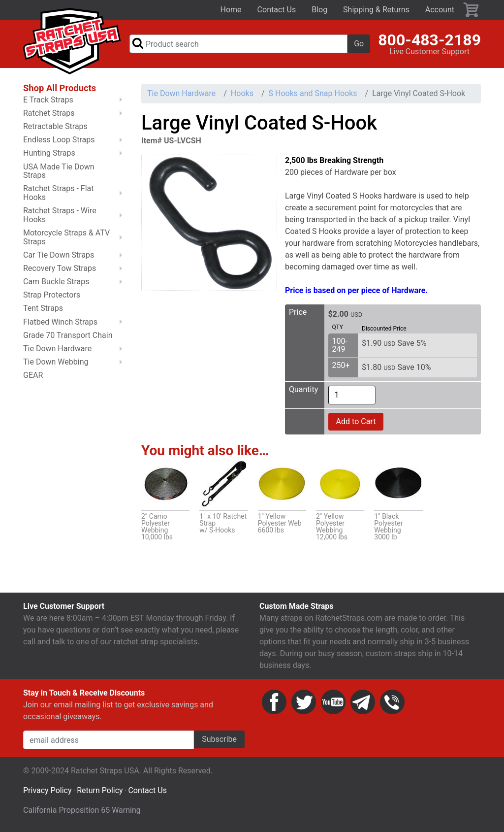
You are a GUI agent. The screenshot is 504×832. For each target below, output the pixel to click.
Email (363, 702)
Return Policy (100, 790)
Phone (392, 702)
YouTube (333, 702)
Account (440, 10)
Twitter (304, 702)
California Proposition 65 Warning (82, 810)
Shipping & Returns (376, 10)
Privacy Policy (47, 790)
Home (231, 10)
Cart (472, 10)
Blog (319, 10)
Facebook (274, 702)
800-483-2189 (429, 40)
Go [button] (359, 44)
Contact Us (277, 10)
